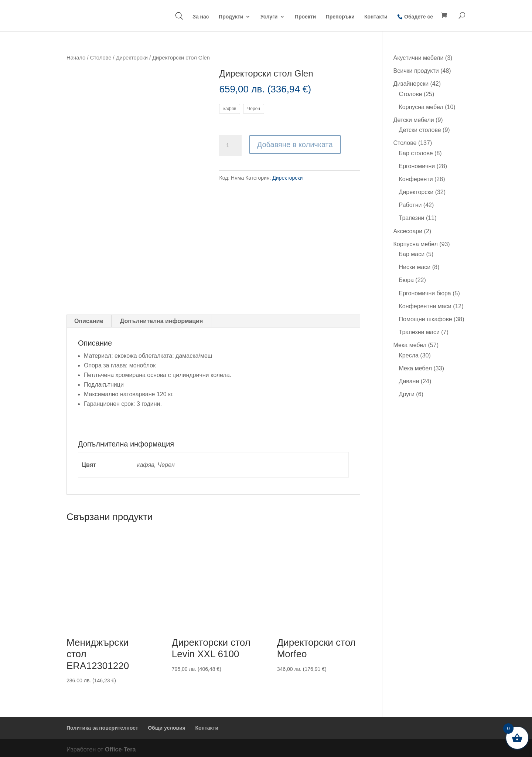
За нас (201, 17)
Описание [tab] (89, 318)
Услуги (269, 17)
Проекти (305, 17)
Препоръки (340, 17)
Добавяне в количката (295, 145)
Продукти (231, 17)
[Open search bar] (179, 16)
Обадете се (419, 17)
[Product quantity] (230, 146)
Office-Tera (120, 746)
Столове (101, 58)
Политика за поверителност (102, 725)
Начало (76, 58)
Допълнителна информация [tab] (161, 318)
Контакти (376, 17)
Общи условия (167, 725)
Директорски (132, 58)
